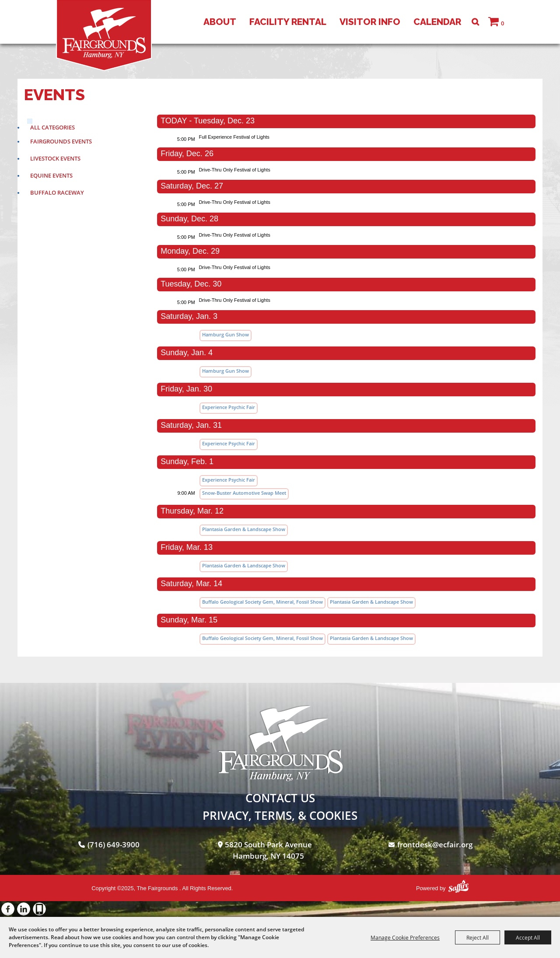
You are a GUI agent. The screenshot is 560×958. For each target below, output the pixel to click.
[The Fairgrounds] (104, 35)
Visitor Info (370, 22)
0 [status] (502, 23)
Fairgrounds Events (61, 141)
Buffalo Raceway (57, 192)
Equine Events (51, 175)
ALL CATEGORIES (52, 127)
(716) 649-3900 (114, 844)
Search (475, 22)
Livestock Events (55, 158)
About (220, 22)
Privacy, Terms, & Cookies (280, 815)
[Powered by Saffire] (458, 886)
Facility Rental (288, 22)
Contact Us (280, 798)
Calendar (437, 22)
